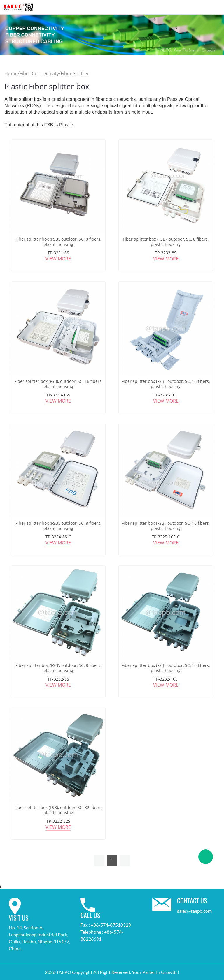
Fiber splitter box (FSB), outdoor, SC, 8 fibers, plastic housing (58, 242)
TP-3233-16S (58, 395)
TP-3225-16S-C (166, 537)
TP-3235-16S (166, 395)
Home (11, 73)
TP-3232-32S (58, 821)
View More (58, 259)
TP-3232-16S (166, 679)
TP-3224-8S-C (58, 537)
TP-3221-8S (58, 253)
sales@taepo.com (194, 911)
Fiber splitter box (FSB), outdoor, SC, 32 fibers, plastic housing (58, 810)
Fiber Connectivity (39, 73)
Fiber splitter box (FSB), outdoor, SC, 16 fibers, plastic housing (58, 384)
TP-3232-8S (58, 679)
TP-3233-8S (166, 253)
